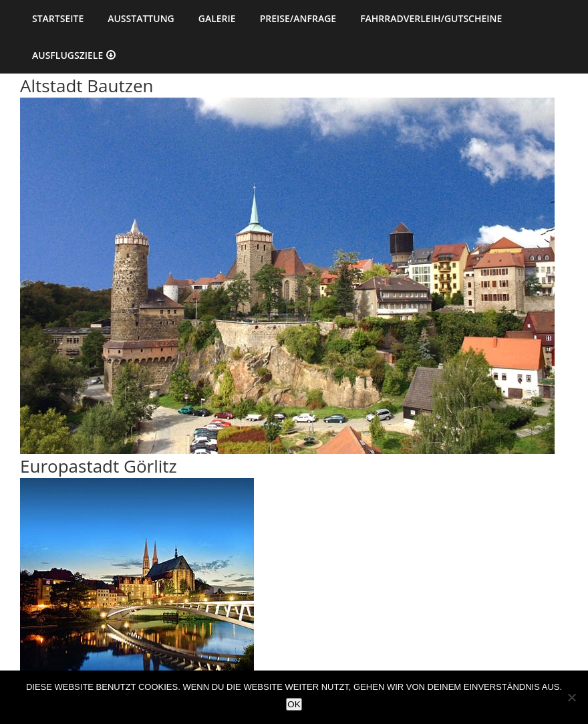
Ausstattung (141, 18)
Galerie (217, 18)
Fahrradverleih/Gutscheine (431, 18)
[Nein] (571, 697)
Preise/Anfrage (298, 18)
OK (294, 704)
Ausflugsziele (67, 55)
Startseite (58, 18)
